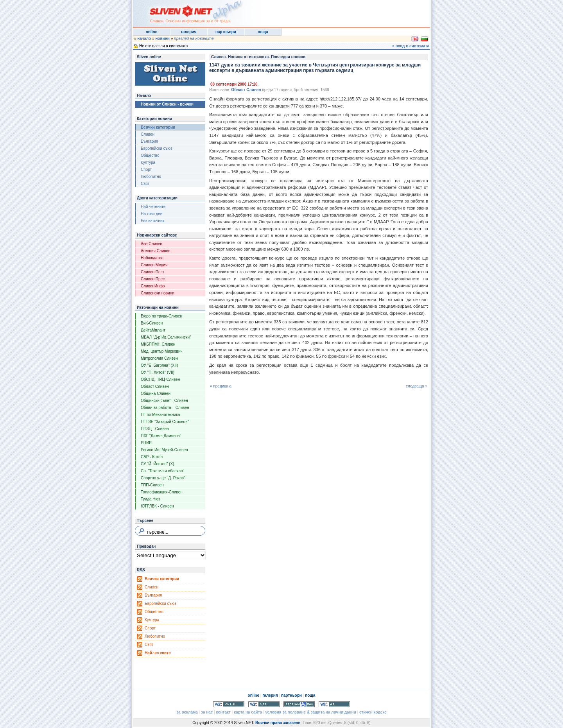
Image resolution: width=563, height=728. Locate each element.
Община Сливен (156, 394)
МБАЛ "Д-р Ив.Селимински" (166, 337)
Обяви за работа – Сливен (165, 408)
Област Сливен (155, 386)
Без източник (152, 221)
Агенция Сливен (156, 251)
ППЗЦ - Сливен (155, 429)
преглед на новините (194, 39)
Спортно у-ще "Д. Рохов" (163, 478)
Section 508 (299, 704)
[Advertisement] (334, 12)
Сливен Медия (154, 265)
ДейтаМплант (153, 330)
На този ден (152, 214)
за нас (207, 712)
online (152, 32)
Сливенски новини (158, 293)
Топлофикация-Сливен (162, 492)
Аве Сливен (152, 244)
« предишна (221, 386)
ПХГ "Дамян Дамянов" (161, 436)
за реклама (187, 712)
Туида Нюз (151, 499)
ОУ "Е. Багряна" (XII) (159, 365)
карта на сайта (248, 712)
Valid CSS (264, 704)
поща (263, 32)
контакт (223, 712)
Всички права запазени (278, 723)
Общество (150, 155)
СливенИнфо (153, 286)
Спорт (146, 169)
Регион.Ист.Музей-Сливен (164, 450)
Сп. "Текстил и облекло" (162, 471)
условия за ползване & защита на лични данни (310, 712)
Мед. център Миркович (162, 351)
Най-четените (153, 207)
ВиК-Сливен (152, 323)
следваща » (417, 386)
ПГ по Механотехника (160, 415)
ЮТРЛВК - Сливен (157, 506)
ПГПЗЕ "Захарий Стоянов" (165, 422)
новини (162, 39)
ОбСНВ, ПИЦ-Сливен (160, 379)
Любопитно (151, 177)
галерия (189, 32)
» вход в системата (411, 46)
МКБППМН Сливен (158, 344)
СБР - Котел (152, 457)
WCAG (334, 704)
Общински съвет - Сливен (164, 401)
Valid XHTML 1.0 (229, 704)
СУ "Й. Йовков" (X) (157, 464)
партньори (226, 32)
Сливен (148, 134)
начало (144, 39)
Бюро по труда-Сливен (161, 316)
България (149, 141)
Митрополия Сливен (159, 358)
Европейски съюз (157, 148)
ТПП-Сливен (152, 485)
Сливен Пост (152, 272)
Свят (145, 184)
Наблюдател (152, 258)
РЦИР (146, 443)
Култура (148, 162)
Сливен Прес (153, 279)
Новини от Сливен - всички (167, 104)
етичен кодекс (373, 712)
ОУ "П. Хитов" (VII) (158, 372)
